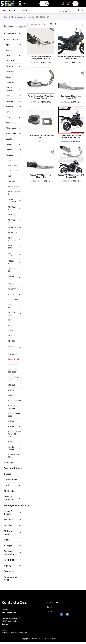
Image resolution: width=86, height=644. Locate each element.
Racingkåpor (10, 560)
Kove (8, 112)
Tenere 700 (11, 347)
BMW (8, 55)
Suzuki (9, 139)
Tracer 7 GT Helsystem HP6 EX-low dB (71, 176)
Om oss (15, 10)
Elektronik (9, 491)
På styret (9, 545)
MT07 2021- (13, 215)
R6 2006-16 (12, 306)
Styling (8, 565)
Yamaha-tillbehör (11, 448)
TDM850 (12, 336)
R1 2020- (11, 284)
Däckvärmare (11, 480)
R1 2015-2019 (11, 277)
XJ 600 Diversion (15, 401)
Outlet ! (8, 540)
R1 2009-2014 (11, 270)
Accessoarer (10, 33)
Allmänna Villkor (52, 602)
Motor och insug (9, 533)
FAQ (9, 10)
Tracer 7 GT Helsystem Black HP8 (41, 176)
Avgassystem (21, 17)
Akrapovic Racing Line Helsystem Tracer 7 (41, 58)
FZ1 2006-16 (13, 166)
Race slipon (11, 133)
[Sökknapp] (47, 4)
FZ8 (10, 176)
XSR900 (11, 426)
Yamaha (31, 17)
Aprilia (9, 45)
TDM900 (12, 341)
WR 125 (11, 390)
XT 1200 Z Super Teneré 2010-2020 (14, 434)
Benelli (9, 50)
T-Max (11, 331)
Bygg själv (10, 61)
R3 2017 (11, 294)
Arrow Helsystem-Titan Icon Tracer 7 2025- (41, 97)
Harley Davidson (10, 89)
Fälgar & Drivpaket (9, 498)
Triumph (10, 150)
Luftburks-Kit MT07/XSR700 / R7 (41, 137)
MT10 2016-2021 (12, 239)
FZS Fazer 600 (14, 186)
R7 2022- (12, 320)
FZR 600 (11, 181)
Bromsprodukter (12, 468)
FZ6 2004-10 (13, 171)
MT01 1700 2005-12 (15, 193)
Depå (7, 485)
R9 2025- (12, 325)
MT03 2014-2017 (12, 200)
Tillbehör (10, 144)
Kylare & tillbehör (8, 513)
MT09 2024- (13, 233)
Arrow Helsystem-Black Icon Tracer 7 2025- (71, 58)
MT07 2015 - (12, 208)
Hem (5, 10)
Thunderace (13, 354)
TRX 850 (11, 385)
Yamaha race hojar (11, 578)
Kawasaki (10, 107)
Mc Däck (8, 520)
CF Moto (10, 66)
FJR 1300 (12, 160)
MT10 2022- (10, 247)
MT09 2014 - (12, 221)
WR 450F (12, 395)
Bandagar (9, 462)
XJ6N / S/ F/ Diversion (13, 407)
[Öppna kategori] (20, 33)
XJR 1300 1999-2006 (14, 415)
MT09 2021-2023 (15, 227)
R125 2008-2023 (14, 289)
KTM (8, 117)
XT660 (11, 442)
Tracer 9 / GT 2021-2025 (13, 371)
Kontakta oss (25, 10)
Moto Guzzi (11, 123)
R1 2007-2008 (11, 262)
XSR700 (11, 421)
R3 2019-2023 (13, 300)
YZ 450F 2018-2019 (14, 456)
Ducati (9, 77)
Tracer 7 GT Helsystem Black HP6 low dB (71, 137)
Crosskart (10, 72)
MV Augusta (11, 128)
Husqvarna (11, 101)
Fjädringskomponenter (15, 505)
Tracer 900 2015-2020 (15, 378)
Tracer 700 (12, 364)
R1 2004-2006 (12, 254)
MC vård (8, 525)
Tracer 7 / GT (14, 359)
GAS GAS (10, 82)
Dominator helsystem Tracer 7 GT (71, 97)
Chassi (7, 474)
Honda (9, 96)
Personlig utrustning (9, 553)
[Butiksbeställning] (37, 24)
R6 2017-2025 (11, 314)
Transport (9, 571)
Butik (11, 17)
